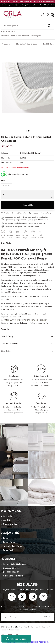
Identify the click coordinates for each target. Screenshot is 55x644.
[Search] (27, 26)
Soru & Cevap (7, 336)
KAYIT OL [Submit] (47, 617)
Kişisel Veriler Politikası (13, 576)
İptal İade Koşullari (11, 572)
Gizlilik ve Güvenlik (11, 568)
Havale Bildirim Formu (13, 546)
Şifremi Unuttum (10, 524)
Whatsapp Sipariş (16, 639)
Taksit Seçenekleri (9, 344)
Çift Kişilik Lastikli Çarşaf (30, 153)
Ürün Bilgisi (6, 243)
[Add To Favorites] (8, 213)
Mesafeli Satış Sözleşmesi (14, 564)
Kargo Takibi (8, 550)
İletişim (6, 538)
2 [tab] (29, 131)
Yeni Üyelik (7, 516)
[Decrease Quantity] (52, 197)
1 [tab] (26, 131)
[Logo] (13, 14)
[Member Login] (43, 14)
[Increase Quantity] (52, 192)
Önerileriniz (6, 351)
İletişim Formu (9, 542)
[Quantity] (27, 195)
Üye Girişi (7, 520)
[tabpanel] (27, 88)
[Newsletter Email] (27, 617)
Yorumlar (5, 329)
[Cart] (52, 14)
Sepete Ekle (28, 205)
